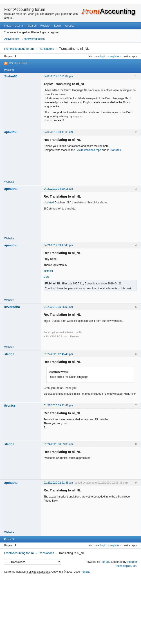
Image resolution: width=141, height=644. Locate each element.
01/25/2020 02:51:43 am (58, 483)
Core (47, 277)
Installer (48, 271)
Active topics (12, 39)
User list (19, 26)
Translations (46, 49)
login (103, 56)
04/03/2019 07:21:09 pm (58, 76)
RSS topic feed (18, 63)
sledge (9, 354)
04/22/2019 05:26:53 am (58, 307)
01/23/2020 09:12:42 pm (58, 405)
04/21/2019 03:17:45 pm (58, 245)
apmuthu (11, 132)
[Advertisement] (70, 609)
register (114, 56)
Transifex (115, 150)
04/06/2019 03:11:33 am (58, 132)
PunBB (105, 562)
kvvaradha (12, 307)
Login (57, 26)
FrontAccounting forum (25, 9)
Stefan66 (11, 76)
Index (7, 26)
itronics (10, 405)
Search (32, 26)
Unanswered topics (33, 39)
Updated (49, 203)
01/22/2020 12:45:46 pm (58, 354)
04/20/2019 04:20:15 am (58, 189)
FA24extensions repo (88, 150)
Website (69, 26)
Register (45, 26)
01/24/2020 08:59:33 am (58, 444)
